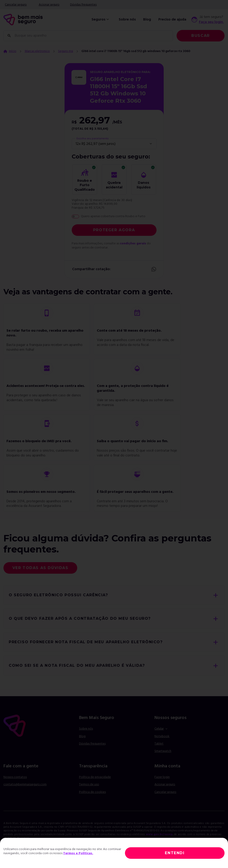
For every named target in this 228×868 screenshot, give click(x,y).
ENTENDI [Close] (175, 853)
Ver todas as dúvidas (40, 568)
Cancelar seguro (16, 5)
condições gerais (133, 244)
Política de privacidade (95, 777)
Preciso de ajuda (172, 20)
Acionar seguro (49, 5)
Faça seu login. (211, 22)
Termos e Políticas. (78, 853)
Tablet (159, 744)
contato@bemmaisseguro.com (25, 785)
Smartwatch (163, 751)
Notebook (162, 736)
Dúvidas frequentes (83, 5)
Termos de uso (89, 785)
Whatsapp (154, 269)
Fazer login (162, 777)
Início (13, 51)
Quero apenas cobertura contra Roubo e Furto (113, 216)
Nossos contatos (15, 777)
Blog (147, 20)
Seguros (101, 20)
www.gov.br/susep (159, 834)
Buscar (201, 36)
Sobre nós (127, 20)
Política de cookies (92, 792)
